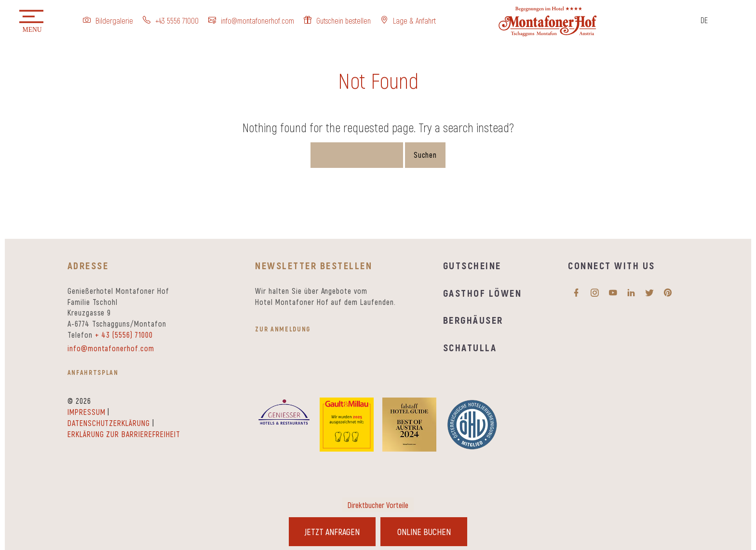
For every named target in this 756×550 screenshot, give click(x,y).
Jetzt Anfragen (332, 532)
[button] (31, 22)
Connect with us (611, 265)
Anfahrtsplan (93, 372)
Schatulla (470, 347)
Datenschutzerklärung (109, 423)
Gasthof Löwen (482, 293)
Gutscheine (472, 265)
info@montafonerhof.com (111, 348)
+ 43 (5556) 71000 (124, 335)
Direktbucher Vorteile (378, 505)
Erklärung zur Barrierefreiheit (124, 434)
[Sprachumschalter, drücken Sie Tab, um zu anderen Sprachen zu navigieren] (706, 21)
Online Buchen (424, 532)
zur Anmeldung (283, 329)
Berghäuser (473, 320)
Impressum (87, 412)
